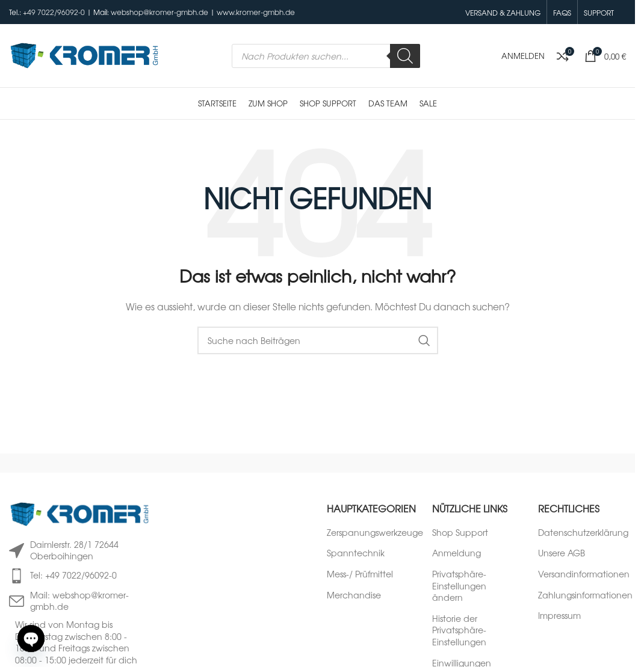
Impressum (559, 616)
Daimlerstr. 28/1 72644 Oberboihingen (74, 550)
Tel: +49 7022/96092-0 (73, 575)
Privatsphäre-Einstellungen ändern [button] (459, 586)
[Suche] (318, 340)
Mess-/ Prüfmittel (360, 574)
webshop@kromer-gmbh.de (159, 12)
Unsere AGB (562, 553)
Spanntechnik (356, 553)
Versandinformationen (584, 574)
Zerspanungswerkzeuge (375, 533)
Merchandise (354, 595)
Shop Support (460, 533)
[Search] (405, 56)
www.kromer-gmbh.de (256, 12)
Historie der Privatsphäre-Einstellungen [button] (459, 630)
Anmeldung (457, 553)
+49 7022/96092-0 (54, 12)
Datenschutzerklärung (583, 533)
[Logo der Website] (84, 54)
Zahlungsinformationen (585, 595)
